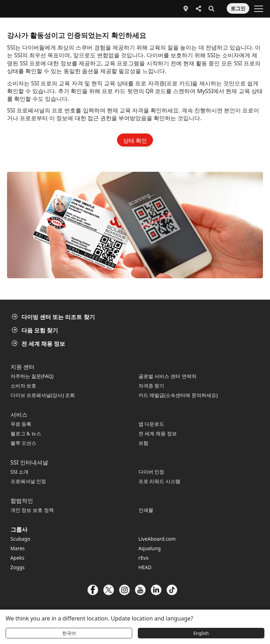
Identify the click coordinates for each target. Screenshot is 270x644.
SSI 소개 (20, 472)
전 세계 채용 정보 (39, 344)
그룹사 (19, 529)
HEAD (145, 567)
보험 (143, 443)
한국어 (69, 633)
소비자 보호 (24, 386)
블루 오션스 (24, 443)
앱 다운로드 (152, 424)
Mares (18, 548)
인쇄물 (146, 510)
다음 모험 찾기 (36, 330)
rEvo (144, 558)
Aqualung (150, 548)
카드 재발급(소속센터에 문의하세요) (178, 395)
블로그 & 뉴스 (26, 433)
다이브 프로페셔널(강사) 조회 (43, 395)
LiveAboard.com (157, 539)
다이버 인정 (152, 472)
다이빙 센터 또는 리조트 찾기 (54, 317)
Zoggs (18, 567)
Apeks (18, 558)
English (201, 633)
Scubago (21, 539)
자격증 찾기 (152, 386)
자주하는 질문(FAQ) (32, 376)
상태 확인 (135, 141)
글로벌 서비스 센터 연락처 (168, 376)
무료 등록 (21, 424)
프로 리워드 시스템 (159, 481)
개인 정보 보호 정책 (32, 510)
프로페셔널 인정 (28, 481)
